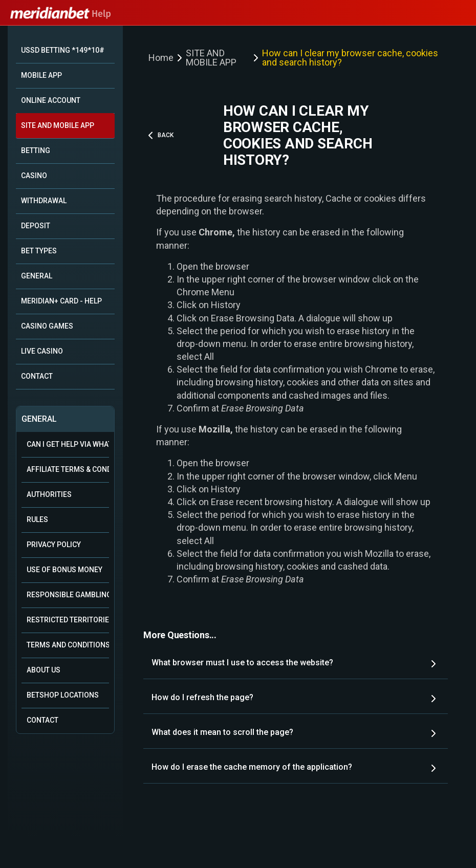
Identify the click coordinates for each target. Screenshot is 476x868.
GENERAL (37, 276)
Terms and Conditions (68, 645)
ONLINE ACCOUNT (51, 100)
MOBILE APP (41, 75)
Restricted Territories (68, 620)
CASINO (34, 176)
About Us (44, 670)
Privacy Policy (54, 545)
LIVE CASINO (42, 351)
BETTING (36, 150)
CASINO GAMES (47, 326)
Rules (37, 519)
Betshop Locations (63, 695)
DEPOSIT (36, 226)
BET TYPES (39, 251)
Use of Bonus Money (64, 570)
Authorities (49, 494)
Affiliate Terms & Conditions (68, 469)
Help (61, 14)
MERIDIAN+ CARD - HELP (61, 301)
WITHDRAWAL (44, 201)
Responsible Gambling (68, 595)
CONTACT (37, 376)
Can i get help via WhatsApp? (68, 444)
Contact (42, 720)
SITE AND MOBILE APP (58, 125)
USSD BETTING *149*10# (63, 50)
